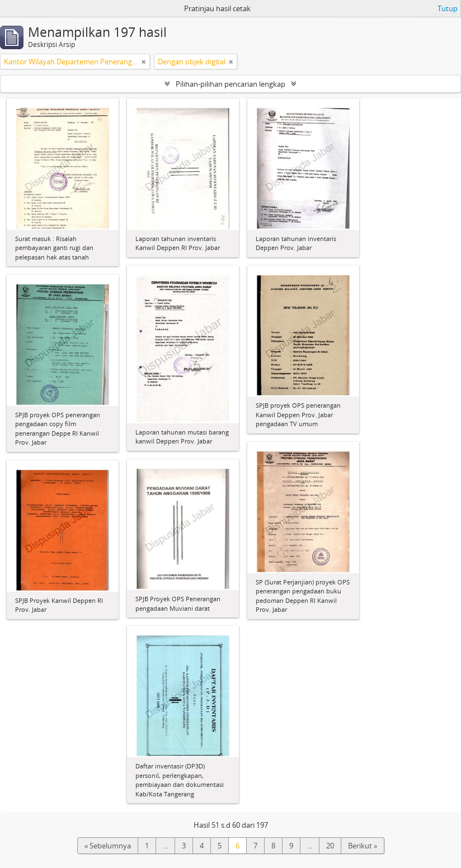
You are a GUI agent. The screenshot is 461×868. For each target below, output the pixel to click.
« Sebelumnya (108, 846)
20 (330, 846)
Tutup (448, 8)
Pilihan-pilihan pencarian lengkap (230, 84)
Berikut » (363, 846)
